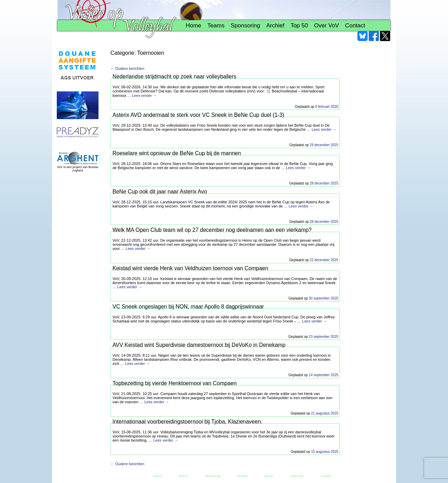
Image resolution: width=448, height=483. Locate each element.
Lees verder (144, 96)
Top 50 (299, 26)
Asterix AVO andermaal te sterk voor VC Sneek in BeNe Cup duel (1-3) (198, 115)
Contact (355, 26)
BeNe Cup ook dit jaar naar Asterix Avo (160, 192)
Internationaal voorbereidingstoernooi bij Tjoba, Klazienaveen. (187, 422)
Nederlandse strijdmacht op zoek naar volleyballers (174, 77)
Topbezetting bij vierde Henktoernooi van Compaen (175, 383)
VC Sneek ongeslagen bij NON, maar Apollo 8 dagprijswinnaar (188, 307)
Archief (275, 26)
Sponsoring (245, 26)
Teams (216, 26)
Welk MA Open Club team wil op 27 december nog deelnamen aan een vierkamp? (212, 230)
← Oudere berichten (127, 68)
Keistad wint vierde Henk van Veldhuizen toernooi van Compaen (190, 268)
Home (193, 26)
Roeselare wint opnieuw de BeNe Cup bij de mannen (177, 153)
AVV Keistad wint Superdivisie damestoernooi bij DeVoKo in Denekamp (199, 345)
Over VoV (326, 26)
